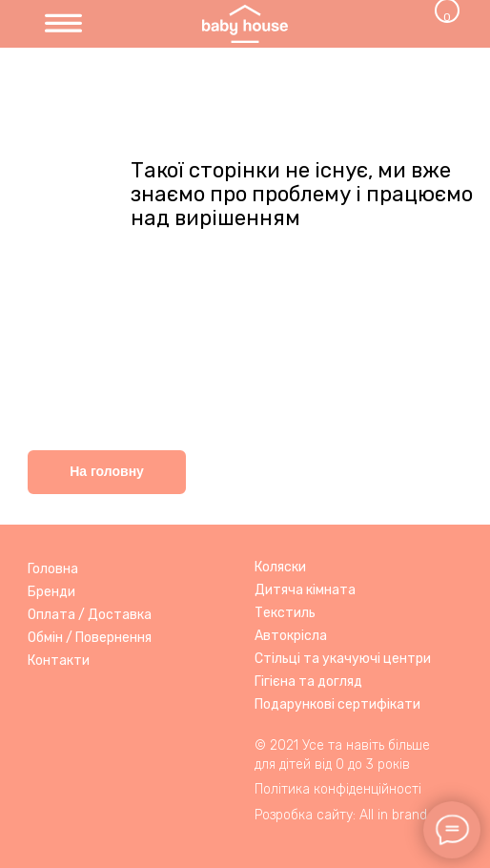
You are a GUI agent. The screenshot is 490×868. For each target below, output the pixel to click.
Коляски (280, 567)
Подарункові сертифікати (337, 704)
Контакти (59, 661)
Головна (53, 569)
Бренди (51, 592)
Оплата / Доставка (90, 615)
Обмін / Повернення (90, 638)
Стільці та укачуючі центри (343, 659)
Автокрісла (291, 636)
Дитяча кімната (305, 590)
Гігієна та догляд (308, 682)
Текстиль (285, 613)
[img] (63, 24)
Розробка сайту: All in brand (341, 815)
